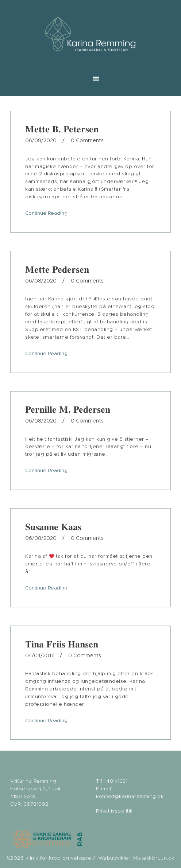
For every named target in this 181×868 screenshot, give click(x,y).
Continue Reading (46, 213)
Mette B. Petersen (62, 129)
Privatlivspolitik (114, 811)
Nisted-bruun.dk (154, 858)
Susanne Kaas (53, 527)
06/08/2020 (41, 141)
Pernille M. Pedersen (68, 409)
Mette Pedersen (57, 269)
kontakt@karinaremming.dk (130, 797)
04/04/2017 (40, 656)
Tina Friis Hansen (62, 644)
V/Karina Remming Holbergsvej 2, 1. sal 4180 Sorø (35, 789)
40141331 (117, 781)
